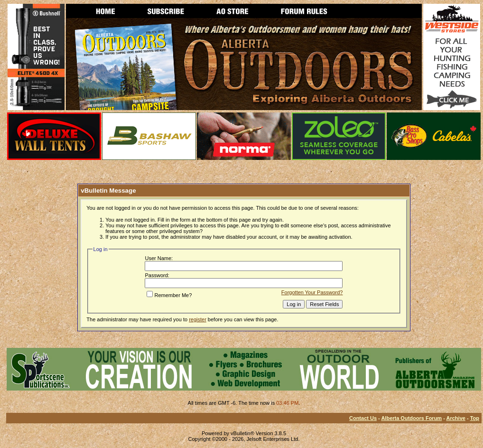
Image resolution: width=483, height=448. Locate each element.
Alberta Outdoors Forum (411, 418)
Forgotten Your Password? (312, 292)
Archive (456, 418)
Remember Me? (169, 295)
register (198, 319)
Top (475, 418)
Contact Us (363, 418)
